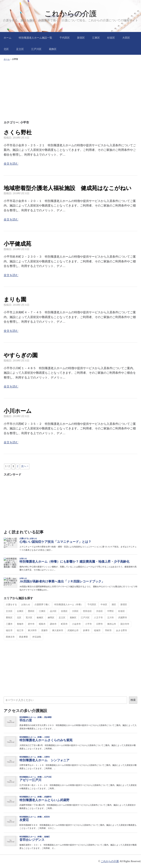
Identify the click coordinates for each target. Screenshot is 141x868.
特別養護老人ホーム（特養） (69, 605)
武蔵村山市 (73, 630)
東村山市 (112, 624)
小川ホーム (18, 411)
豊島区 (9, 618)
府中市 (31, 624)
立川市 (111, 618)
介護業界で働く (42, 605)
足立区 (20, 49)
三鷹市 (9, 624)
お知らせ (26, 605)
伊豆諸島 (37, 637)
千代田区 (65, 38)
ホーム (8, 38)
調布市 (53, 624)
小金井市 (76, 624)
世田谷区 (87, 611)
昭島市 (42, 624)
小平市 (88, 624)
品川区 (53, 611)
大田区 (126, 38)
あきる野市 (122, 630)
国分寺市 (125, 624)
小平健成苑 (17, 244)
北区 (6, 49)
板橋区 (40, 618)
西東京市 (10, 637)
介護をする (11, 605)
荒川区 (29, 618)
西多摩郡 (23, 637)
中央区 (104, 605)
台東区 (20, 611)
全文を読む (11, 164)
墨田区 (31, 611)
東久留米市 (58, 630)
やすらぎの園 (21, 355)
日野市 (100, 624)
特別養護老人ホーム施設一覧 (35, 38)
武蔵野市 (123, 618)
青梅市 (20, 624)
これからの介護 (71, 14)
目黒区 (64, 611)
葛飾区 (53, 49)
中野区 (111, 611)
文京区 (9, 611)
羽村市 (108, 630)
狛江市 (20, 630)
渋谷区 (100, 611)
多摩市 (86, 630)
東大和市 (32, 630)
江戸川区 (36, 49)
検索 (133, 700)
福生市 (9, 630)
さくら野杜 (18, 132)
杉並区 (111, 38)
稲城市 (97, 630)
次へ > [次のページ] (25, 466)
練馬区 (51, 618)
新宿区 (81, 38)
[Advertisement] (70, 90)
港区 (114, 605)
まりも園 (15, 299)
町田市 (64, 624)
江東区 (96, 38)
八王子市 (98, 618)
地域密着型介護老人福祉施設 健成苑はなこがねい (68, 188)
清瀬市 (44, 630)
